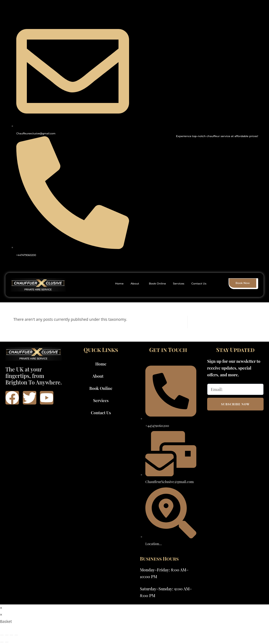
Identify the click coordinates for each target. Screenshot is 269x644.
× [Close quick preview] (1, 608)
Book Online (157, 284)
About (135, 284)
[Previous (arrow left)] (2, 642)
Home (119, 284)
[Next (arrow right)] (7, 642)
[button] (136, 284)
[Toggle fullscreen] (7, 635)
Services (179, 284)
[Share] (11, 635)
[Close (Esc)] (16, 635)
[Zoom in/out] (2, 635)
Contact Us (199, 284)
